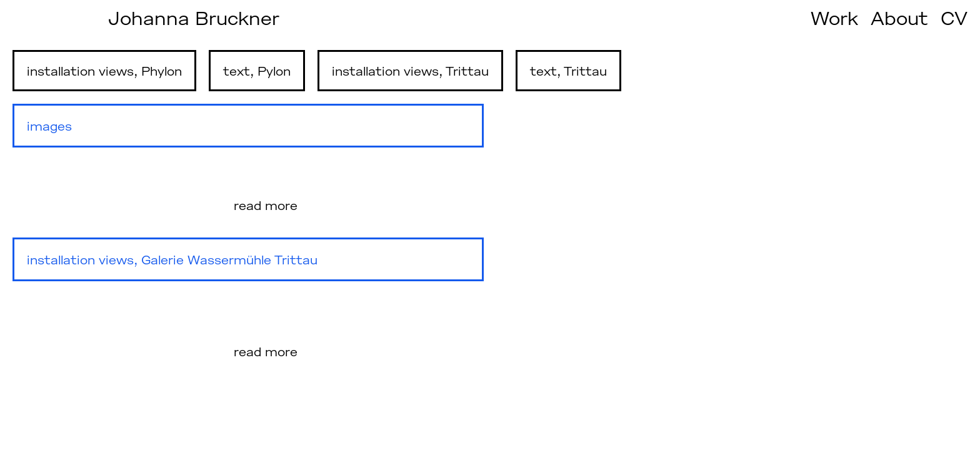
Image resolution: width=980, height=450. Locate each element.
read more (266, 205)
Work (834, 17)
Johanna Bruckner (194, 17)
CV (954, 17)
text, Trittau (568, 71)
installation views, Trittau (410, 71)
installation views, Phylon (104, 71)
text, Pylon (257, 71)
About (899, 17)
